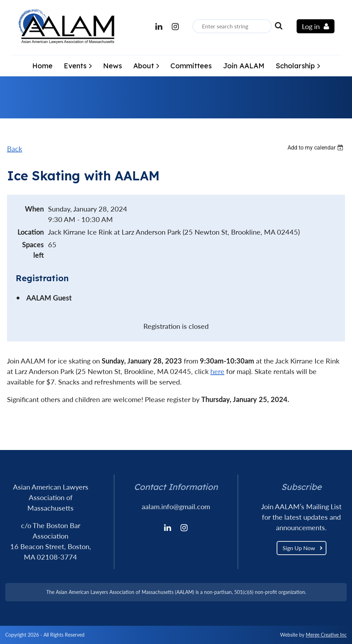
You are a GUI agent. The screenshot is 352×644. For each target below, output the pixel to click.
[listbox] (316, 148)
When (34, 209)
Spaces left (33, 250)
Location (31, 232)
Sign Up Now (299, 548)
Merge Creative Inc (326, 635)
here (217, 371)
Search (278, 26)
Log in (311, 26)
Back (15, 148)
